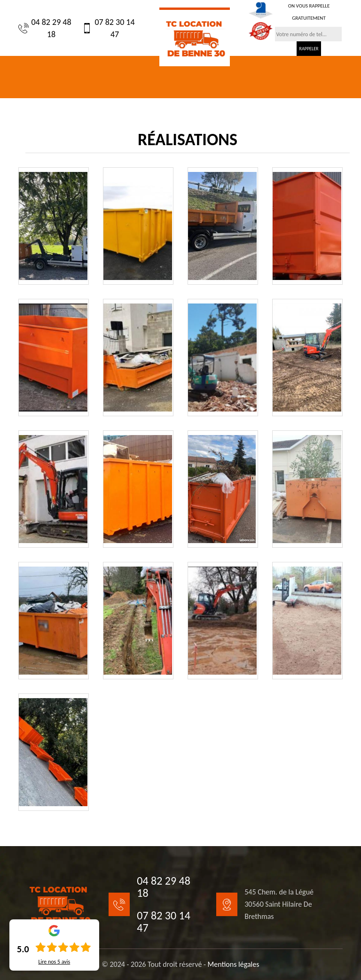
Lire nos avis (54, 962)
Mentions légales (234, 964)
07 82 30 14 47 (108, 28)
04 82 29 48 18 (45, 28)
